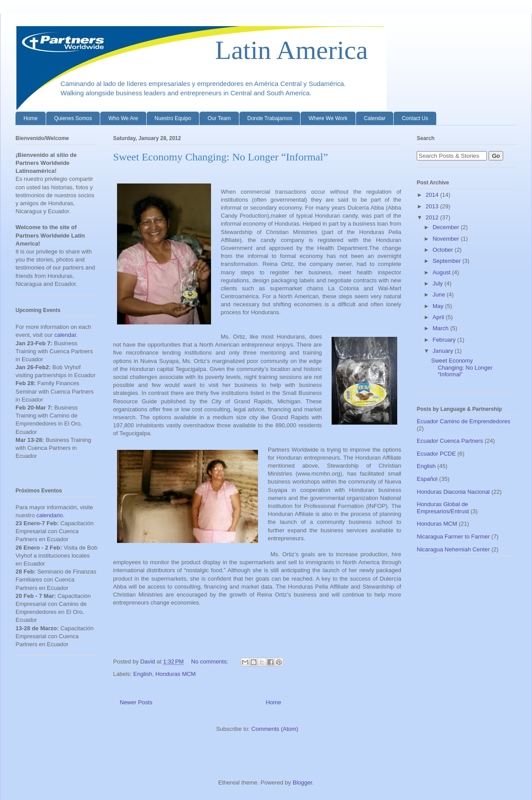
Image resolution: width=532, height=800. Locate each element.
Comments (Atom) (275, 729)
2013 (433, 206)
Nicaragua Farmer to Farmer (453, 537)
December (447, 227)
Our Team (219, 118)
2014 (433, 195)
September (448, 261)
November (447, 239)
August (442, 272)
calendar (65, 335)
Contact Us (415, 118)
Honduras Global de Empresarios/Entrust (443, 508)
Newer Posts (136, 702)
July (439, 283)
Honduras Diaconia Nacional (453, 492)
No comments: (210, 661)
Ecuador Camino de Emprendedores (464, 421)
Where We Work (328, 118)
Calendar (375, 118)
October (444, 250)
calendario (50, 515)
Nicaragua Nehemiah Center (453, 549)
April (439, 317)
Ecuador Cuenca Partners (450, 441)
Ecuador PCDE (436, 454)
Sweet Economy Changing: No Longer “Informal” (221, 157)
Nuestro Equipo (173, 118)
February (445, 340)
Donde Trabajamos (270, 118)
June (440, 295)
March (442, 328)
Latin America (192, 50)
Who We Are (123, 118)
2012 (433, 217)
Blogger (302, 782)
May (439, 306)
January (444, 351)
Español (427, 479)
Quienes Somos (73, 118)
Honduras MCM (175, 674)
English (143, 674)
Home (31, 118)
